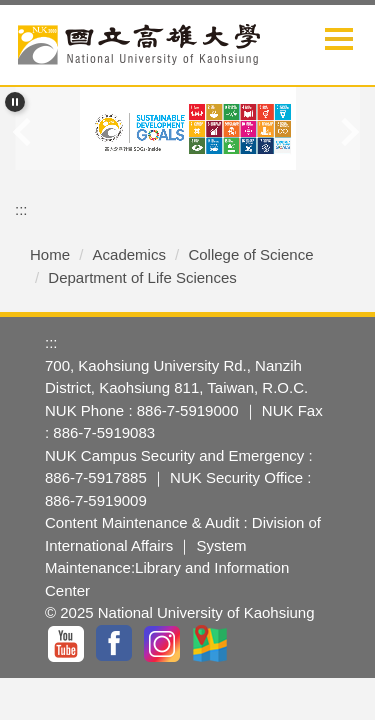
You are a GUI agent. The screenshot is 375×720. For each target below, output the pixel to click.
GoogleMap (212, 644)
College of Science (250, 254)
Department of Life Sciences (142, 277)
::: (21, 209)
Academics (129, 254)
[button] (15, 102)
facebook (115, 644)
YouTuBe (67, 644)
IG (163, 644)
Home (50, 254)
